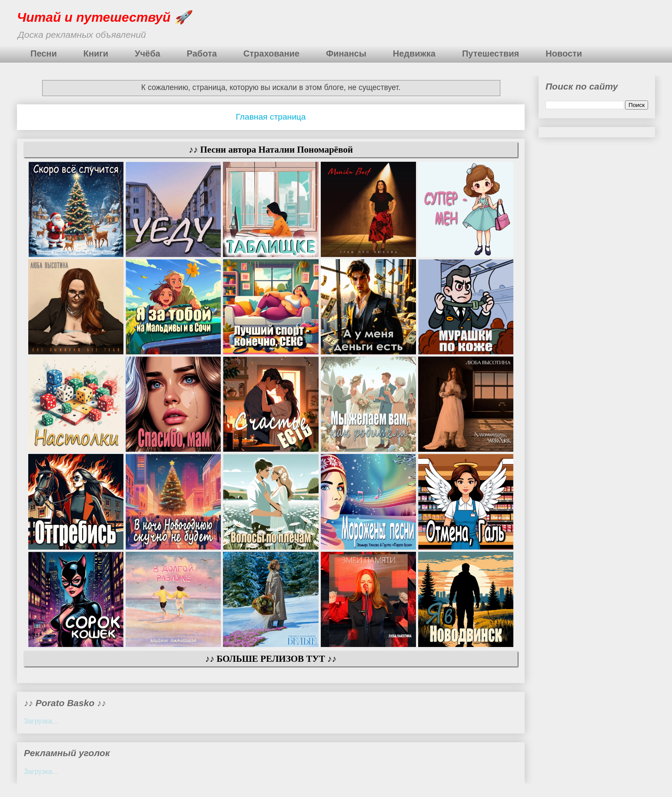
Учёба (148, 53)
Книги (96, 53)
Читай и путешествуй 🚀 (104, 17)
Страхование (271, 53)
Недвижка (414, 53)
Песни (44, 53)
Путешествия (491, 53)
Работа (202, 53)
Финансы (346, 53)
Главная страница (271, 117)
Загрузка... (41, 721)
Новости (564, 53)
